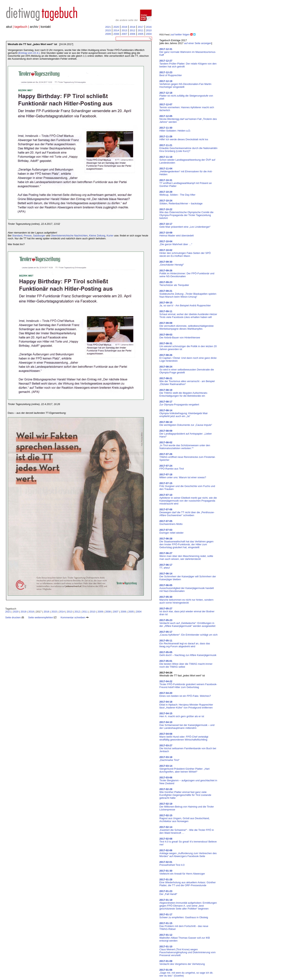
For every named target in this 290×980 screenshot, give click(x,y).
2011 (141, 30)
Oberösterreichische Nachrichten (69, 236)
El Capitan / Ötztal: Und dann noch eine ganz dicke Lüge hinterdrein (188, 358)
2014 (116, 30)
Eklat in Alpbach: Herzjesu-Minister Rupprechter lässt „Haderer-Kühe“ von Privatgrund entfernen (186, 705)
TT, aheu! (166, 566)
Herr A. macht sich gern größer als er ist (182, 715)
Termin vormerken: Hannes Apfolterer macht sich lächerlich (187, 107)
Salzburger (39, 236)
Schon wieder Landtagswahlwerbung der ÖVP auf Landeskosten (187, 160)
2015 (108, 30)
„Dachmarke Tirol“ (169, 759)
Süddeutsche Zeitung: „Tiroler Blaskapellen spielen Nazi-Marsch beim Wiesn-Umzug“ (188, 294)
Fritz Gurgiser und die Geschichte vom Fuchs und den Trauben (187, 486)
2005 (141, 34)
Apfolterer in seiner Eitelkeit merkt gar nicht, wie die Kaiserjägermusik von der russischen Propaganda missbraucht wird (188, 499)
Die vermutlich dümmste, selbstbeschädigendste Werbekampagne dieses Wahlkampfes (186, 326)
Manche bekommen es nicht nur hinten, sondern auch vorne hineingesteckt (186, 600)
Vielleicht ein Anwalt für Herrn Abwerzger (182, 872)
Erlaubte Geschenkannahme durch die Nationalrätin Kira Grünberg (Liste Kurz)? (188, 148)
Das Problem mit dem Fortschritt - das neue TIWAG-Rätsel (184, 926)
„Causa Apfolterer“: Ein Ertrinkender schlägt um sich (188, 633)
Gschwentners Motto (171, 523)
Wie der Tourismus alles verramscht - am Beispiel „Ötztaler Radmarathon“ (187, 381)
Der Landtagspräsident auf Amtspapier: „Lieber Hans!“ (186, 434)
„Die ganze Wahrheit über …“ (176, 243)
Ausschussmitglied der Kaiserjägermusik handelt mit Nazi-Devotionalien (187, 588)
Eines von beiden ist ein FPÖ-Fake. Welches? (185, 694)
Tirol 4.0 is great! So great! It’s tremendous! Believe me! (188, 842)
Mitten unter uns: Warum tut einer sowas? (183, 476)
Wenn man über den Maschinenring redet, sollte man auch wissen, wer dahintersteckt (186, 556)
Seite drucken (15, 617)
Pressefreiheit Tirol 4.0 (172, 863)
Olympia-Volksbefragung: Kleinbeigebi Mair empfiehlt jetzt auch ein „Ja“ (184, 413)
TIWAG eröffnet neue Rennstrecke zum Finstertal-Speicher (187, 457)
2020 (116, 27)
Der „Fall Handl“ (168, 893)
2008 (116, 34)
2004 (149, 34)
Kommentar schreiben (75, 617)
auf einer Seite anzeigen (198, 43)
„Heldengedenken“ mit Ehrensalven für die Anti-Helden (186, 171)
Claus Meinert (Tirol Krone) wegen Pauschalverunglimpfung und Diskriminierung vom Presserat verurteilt (187, 951)
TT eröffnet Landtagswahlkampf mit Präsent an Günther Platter (186, 183)
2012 (132, 30)
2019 (124, 27)
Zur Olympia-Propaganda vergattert (179, 403)
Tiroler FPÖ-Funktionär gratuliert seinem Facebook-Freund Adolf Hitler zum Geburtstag (188, 684)
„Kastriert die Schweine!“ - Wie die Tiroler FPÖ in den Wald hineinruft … (187, 830)
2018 (132, 27)
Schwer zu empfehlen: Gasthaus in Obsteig (184, 916)
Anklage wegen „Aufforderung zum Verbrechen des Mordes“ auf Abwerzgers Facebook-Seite (188, 853)
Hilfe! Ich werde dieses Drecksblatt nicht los (184, 138)
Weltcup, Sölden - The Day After (177, 193)
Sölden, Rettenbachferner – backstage (181, 202)
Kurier (110, 236)
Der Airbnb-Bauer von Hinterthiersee (180, 336)
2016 (149, 27)
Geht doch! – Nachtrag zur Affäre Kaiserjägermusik (188, 654)
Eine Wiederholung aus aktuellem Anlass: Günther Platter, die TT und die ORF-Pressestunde (188, 882)
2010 (149, 30)
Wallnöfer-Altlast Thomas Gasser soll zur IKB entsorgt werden (185, 938)
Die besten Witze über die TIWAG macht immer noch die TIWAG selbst (186, 664)
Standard (17, 236)
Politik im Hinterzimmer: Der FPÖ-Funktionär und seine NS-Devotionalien (187, 273)
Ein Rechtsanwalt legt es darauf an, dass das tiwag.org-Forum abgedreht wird (185, 643)
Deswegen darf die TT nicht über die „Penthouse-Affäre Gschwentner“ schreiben (187, 512)
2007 (124, 34)
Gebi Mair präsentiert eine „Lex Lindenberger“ (185, 225)
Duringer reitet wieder (171, 531)
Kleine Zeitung (97, 236)
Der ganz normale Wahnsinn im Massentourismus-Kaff (188, 52)
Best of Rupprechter (171, 74)
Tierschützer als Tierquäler (174, 284)
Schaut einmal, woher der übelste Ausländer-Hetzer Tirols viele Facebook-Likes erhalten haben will (188, 314)
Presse (28, 236)
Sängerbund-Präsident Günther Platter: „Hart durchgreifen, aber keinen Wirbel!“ (184, 769)
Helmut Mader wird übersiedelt (176, 234)
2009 (108, 34)
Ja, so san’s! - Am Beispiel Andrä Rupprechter (185, 304)
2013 (124, 30)
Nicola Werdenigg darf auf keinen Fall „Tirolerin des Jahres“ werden (188, 119)
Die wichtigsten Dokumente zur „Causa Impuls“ (186, 423)
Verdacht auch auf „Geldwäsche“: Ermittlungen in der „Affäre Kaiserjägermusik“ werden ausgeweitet (187, 623)
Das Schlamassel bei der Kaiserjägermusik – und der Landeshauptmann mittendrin (187, 725)
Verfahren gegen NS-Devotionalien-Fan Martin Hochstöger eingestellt (185, 84)
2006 (132, 34)
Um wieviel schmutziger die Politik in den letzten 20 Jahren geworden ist (188, 346)
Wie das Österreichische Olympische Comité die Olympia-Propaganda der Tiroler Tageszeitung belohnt (186, 214)
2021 (108, 27)
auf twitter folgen (180, 34)
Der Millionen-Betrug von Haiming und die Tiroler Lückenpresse (187, 807)
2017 (141, 27)
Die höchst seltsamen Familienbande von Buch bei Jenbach (188, 748)
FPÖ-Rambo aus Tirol (172, 467)
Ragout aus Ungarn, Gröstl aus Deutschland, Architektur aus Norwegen (185, 818)
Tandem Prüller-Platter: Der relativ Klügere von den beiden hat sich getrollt (188, 64)
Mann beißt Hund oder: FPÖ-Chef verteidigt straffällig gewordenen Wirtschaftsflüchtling (184, 737)
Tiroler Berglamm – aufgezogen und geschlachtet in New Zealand (188, 780)
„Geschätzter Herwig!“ (172, 263)
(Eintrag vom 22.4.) (29, 53)
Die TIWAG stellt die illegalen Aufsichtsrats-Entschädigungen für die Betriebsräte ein (184, 393)
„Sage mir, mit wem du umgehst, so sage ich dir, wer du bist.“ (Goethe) (186, 973)
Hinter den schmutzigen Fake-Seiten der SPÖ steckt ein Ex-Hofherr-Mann (185, 253)
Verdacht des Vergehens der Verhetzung (182, 963)
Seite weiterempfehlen (42, 617)
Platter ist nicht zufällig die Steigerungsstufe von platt (186, 96)
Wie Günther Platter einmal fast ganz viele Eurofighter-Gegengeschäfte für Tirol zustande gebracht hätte (185, 794)
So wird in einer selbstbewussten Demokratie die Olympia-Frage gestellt (187, 370)
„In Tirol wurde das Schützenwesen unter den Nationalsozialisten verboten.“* (185, 445)
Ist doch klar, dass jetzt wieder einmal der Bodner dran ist (187, 611)
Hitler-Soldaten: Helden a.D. (175, 129)
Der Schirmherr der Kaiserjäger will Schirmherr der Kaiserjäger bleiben (188, 576)
